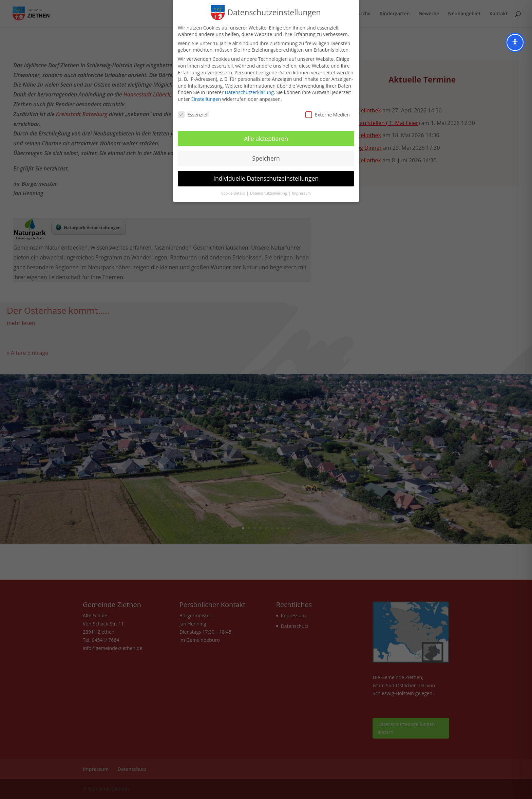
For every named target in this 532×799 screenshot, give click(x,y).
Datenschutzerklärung (249, 92)
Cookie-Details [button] (234, 193)
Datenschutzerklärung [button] (269, 193)
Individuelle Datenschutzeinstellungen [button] (266, 178)
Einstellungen (206, 99)
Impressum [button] (301, 193)
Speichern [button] (266, 158)
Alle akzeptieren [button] (266, 139)
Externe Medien (328, 115)
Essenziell (193, 115)
